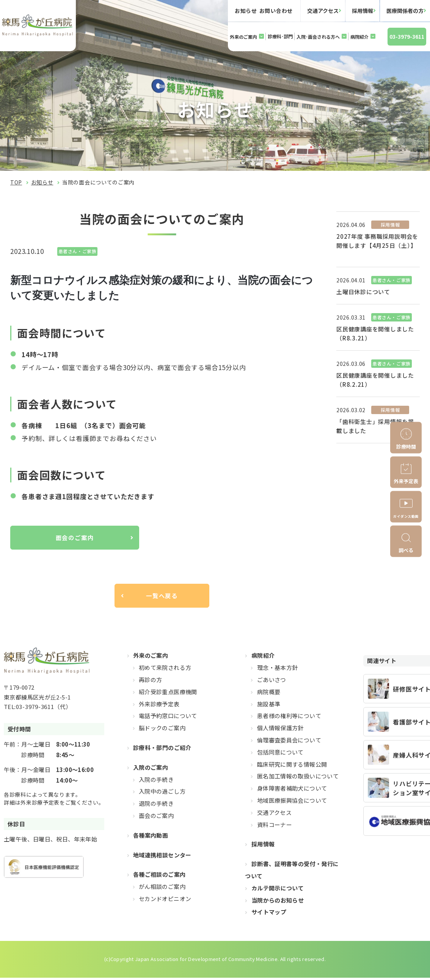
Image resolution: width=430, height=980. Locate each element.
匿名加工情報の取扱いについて (298, 778)
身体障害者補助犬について (292, 790)
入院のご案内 (151, 770)
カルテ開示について (278, 890)
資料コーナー (275, 826)
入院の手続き (156, 782)
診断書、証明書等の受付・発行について (292, 872)
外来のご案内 (243, 37)
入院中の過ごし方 (162, 793)
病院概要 (269, 694)
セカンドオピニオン (165, 901)
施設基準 (269, 706)
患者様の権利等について (289, 718)
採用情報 (363, 11)
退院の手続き (156, 806)
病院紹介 (359, 37)
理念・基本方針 (278, 670)
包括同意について (280, 754)
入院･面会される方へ (318, 37)
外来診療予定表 (159, 706)
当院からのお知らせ (278, 902)
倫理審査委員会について (289, 742)
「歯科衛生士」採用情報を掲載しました (375, 426)
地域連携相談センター (162, 857)
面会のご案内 (75, 538)
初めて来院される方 (165, 670)
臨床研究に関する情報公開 (292, 767)
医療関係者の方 (405, 11)
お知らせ (42, 182)
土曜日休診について (363, 292)
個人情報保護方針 (280, 730)
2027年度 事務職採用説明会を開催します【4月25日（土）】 (377, 241)
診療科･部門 (280, 36)
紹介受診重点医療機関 (168, 694)
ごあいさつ (272, 682)
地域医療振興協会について (292, 803)
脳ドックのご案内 (162, 730)
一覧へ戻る (162, 597)
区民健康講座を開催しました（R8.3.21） (375, 333)
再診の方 (151, 682)
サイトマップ (269, 914)
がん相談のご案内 (162, 889)
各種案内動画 (151, 837)
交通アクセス (323, 11)
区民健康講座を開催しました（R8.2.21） (375, 380)
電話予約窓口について (168, 718)
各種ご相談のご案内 (159, 877)
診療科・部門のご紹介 (162, 750)
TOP (16, 182)
